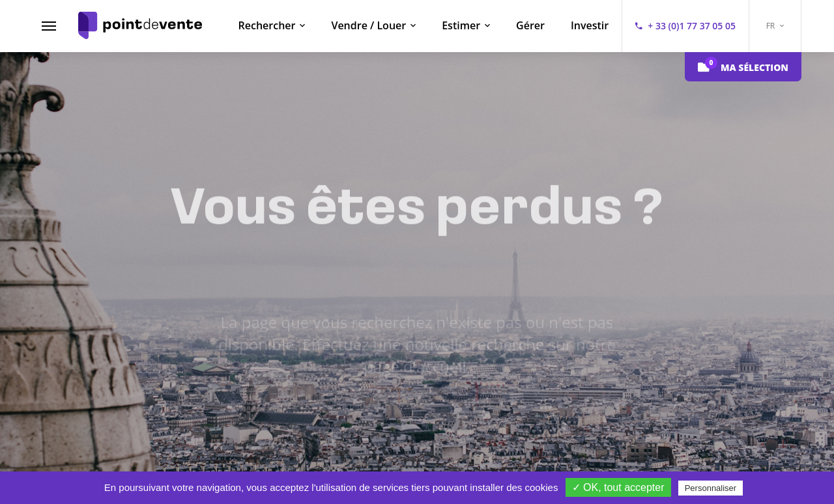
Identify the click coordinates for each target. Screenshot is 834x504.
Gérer (530, 25)
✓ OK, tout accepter (618, 487)
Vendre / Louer (368, 25)
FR (775, 26)
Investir (590, 25)
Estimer (461, 25)
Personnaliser (711, 488)
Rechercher (267, 25)
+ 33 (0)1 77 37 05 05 (692, 26)
